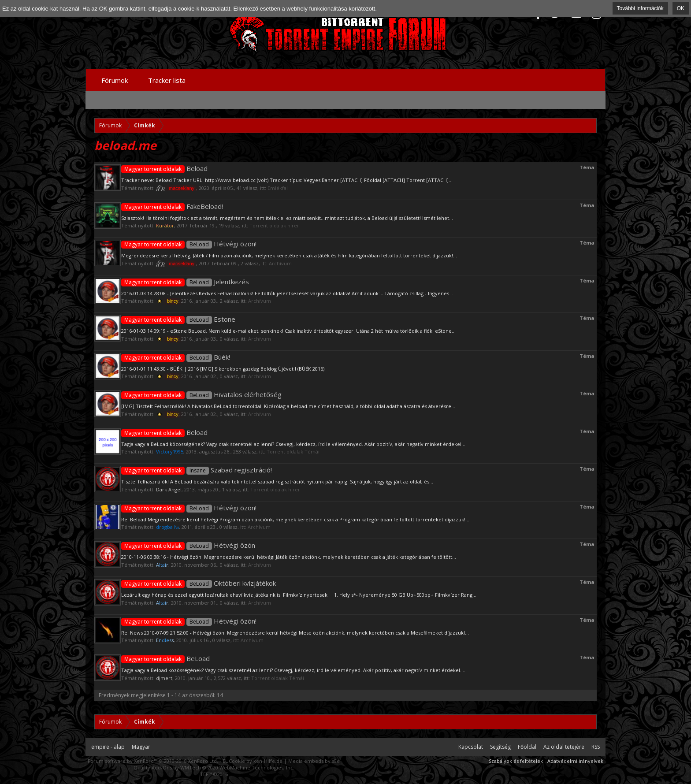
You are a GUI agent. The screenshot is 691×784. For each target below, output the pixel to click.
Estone (178, 319)
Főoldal (527, 747)
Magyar (141, 747)
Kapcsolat (471, 747)
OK (681, 8)
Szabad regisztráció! (197, 470)
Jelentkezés (185, 282)
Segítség (500, 747)
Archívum (280, 263)
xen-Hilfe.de (268, 761)
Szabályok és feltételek (516, 761)
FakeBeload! (172, 206)
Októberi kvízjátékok (199, 583)
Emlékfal (278, 188)
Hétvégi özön (188, 545)
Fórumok (115, 80)
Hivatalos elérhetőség (201, 394)
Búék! (176, 357)
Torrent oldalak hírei (274, 225)
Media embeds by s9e (314, 761)
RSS (596, 747)
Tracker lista (167, 80)
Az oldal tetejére (564, 747)
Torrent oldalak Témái (293, 451)
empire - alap (108, 747)
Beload (164, 168)
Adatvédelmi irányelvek (575, 761)
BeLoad (165, 658)
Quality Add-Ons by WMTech (214, 767)
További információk (640, 8)
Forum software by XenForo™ (153, 761)
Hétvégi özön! (189, 244)
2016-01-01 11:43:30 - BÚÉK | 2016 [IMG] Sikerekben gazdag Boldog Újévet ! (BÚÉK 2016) (223, 369)
